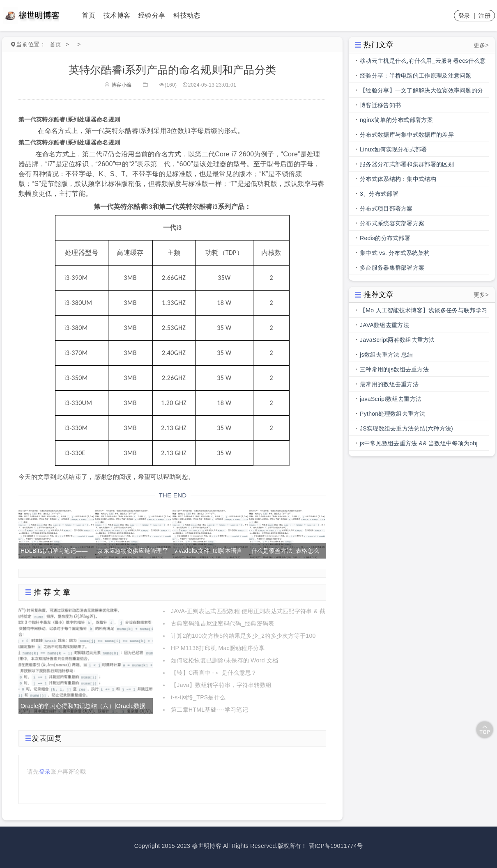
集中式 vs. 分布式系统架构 (395, 253)
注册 (484, 16)
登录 (464, 16)
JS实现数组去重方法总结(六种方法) (406, 428)
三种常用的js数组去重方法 (394, 369)
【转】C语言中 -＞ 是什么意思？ (214, 673)
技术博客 (117, 15)
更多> (481, 45)
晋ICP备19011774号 (336, 846)
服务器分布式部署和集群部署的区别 (407, 164)
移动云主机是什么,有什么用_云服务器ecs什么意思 (423, 63)
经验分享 (152, 15)
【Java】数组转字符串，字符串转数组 (221, 685)
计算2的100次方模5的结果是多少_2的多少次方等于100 (243, 636)
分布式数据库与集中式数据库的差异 (407, 135)
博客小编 (118, 85)
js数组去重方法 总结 (386, 355)
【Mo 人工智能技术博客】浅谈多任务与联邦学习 (423, 310)
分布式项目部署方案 (386, 208)
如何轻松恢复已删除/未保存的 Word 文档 (224, 660)
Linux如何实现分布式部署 (393, 149)
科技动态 (187, 15)
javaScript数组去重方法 (391, 399)
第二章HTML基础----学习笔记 (209, 710)
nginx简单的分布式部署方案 (396, 120)
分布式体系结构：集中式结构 (398, 179)
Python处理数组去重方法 (393, 414)
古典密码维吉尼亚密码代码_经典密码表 (222, 623)
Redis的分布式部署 (385, 238)
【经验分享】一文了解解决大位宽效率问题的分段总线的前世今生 (421, 92)
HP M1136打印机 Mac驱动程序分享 (218, 648)
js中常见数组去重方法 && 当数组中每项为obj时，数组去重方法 (419, 445)
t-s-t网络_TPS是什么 (198, 697)
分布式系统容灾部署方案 (392, 223)
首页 (89, 15)
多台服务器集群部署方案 (392, 268)
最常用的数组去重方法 (389, 384)
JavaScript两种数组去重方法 (397, 340)
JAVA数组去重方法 (384, 325)
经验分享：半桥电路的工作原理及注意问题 (416, 76)
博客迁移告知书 (380, 105)
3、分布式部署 (379, 194)
